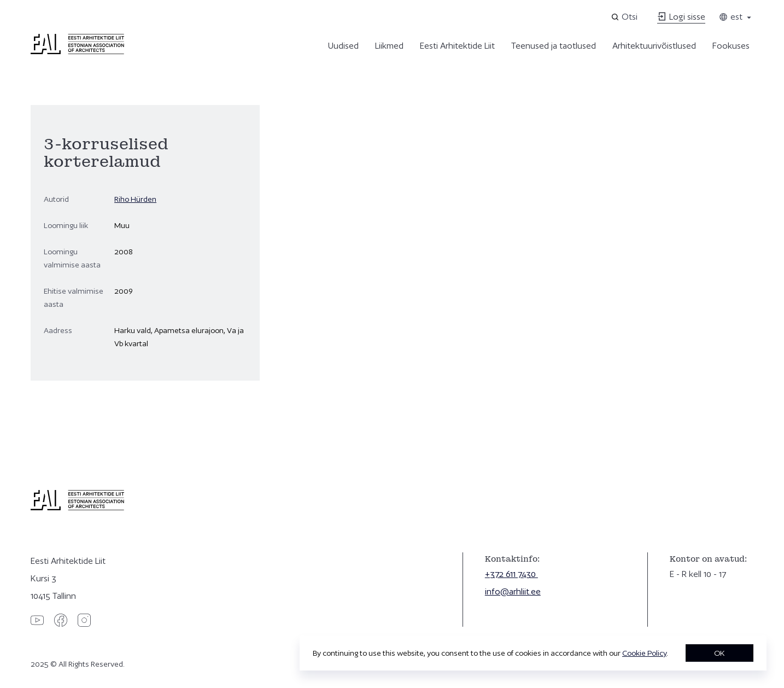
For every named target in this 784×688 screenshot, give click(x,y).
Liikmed (389, 46)
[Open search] (625, 17)
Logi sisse (681, 17)
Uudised (343, 46)
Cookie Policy (644, 653)
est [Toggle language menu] (736, 17)
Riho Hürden (135, 199)
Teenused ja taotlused (554, 46)
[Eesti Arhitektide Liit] (77, 51)
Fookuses (731, 46)
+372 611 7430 (511, 574)
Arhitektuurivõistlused (654, 46)
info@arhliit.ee (513, 591)
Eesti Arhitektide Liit (457, 46)
